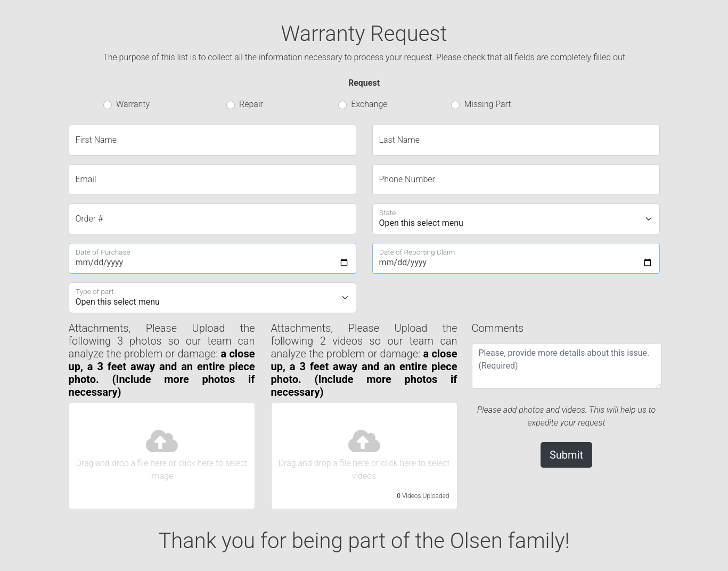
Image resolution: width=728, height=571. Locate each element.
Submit (566, 455)
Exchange (369, 104)
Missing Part (487, 104)
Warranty (133, 104)
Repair (251, 104)
